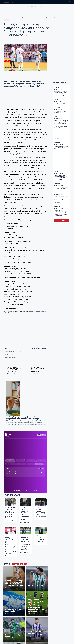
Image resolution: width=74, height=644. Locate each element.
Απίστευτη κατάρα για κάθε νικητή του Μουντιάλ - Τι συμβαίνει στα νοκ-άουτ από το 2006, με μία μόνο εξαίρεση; (25, 480)
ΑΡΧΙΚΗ (40, 616)
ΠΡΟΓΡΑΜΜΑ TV (32, 6)
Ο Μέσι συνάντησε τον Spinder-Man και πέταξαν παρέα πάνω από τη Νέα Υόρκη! (25, 451)
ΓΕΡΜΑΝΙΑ (20, 351)
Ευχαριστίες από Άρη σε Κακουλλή (14, 573)
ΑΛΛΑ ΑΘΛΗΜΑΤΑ (52, 2)
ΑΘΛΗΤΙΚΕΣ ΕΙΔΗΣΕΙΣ (10, 351)
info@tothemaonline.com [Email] (11, 630)
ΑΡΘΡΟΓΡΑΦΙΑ (42, 625)
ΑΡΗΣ (56, 133)
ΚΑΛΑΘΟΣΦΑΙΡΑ (41, 2)
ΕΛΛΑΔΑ (56, 193)
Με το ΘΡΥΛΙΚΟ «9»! (35, 523)
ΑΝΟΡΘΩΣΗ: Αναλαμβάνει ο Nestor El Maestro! (37, 598)
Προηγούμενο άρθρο (12, 365)
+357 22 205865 (9, 627)
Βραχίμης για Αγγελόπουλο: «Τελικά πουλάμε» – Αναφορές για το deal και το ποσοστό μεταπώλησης (61, 213)
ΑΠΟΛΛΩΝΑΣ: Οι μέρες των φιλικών (13, 548)
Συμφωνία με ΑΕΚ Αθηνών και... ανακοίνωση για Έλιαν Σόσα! (36, 571)
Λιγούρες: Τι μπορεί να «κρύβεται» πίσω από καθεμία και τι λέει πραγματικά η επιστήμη (23, 418)
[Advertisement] (64, 161)
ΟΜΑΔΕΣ (61, 2)
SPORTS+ (41, 6)
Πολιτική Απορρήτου (60, 618)
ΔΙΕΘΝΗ (56, 117)
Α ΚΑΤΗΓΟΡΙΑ (58, 206)
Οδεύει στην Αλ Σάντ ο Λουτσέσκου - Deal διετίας (40, 476)
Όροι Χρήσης (58, 616)
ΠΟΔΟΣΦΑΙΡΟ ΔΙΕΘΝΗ (10, 358)
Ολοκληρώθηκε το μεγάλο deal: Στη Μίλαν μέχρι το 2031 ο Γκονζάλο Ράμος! (11, 450)
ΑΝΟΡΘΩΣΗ (57, 142)
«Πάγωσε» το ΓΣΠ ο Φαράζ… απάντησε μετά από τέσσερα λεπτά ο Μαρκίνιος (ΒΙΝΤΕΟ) (37, 369)
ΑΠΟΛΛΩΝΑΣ (58, 107)
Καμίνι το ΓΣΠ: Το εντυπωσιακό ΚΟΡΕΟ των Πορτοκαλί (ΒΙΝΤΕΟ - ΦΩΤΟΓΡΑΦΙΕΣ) (14, 369)
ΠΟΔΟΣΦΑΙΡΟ (31, 2)
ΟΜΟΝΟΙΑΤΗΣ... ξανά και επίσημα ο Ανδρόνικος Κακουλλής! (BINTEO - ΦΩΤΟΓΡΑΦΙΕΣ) (14, 596)
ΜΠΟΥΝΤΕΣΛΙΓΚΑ (9, 354)
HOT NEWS (41, 630)
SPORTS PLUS (58, 87)
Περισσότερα (62, 220)
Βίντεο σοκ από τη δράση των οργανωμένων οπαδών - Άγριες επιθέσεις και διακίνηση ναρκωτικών (61, 199)
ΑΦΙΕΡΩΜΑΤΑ (41, 632)
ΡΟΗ (59, 82)
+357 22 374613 (9, 629)
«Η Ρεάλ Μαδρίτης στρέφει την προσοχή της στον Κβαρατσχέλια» (41, 449)
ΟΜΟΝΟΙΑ (57, 99)
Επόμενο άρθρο (34, 365)
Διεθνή (10, 16)
